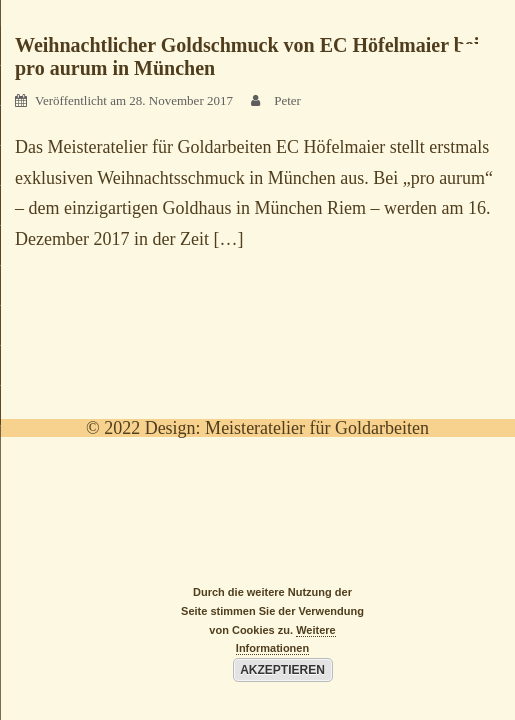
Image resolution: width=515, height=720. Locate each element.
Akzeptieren (282, 670)
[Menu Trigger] (474, 55)
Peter (287, 100)
